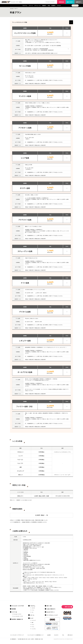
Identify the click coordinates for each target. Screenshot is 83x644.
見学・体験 (49, 606)
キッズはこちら (75, 5)
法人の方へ (56, 635)
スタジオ (33, 608)
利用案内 (53, 5)
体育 (32, 622)
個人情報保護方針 (13, 639)
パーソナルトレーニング (52, 615)
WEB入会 (61, 2)
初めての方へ (70, 2)
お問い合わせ (70, 635)
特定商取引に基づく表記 (39, 639)
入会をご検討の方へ (51, 609)
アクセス (59, 5)
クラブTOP (12, 8)
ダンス (33, 625)
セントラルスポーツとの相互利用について (36, 635)
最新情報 (14, 609)
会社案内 (49, 635)
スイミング (34, 620)
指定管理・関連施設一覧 (17, 619)
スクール (31, 5)
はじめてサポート (51, 612)
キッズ (32, 618)
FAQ (63, 635)
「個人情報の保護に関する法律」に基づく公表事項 (26, 639)
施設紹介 (44, 5)
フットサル (34, 629)
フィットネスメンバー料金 (20, 22)
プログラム (25, 5)
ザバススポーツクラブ (17, 614)
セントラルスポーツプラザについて (17, 635)
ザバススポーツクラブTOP (50, 2)
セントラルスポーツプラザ (18, 616)
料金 (49, 5)
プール (33, 610)
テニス (33, 627)
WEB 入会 (67, 607)
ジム (32, 612)
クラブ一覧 (14, 612)
